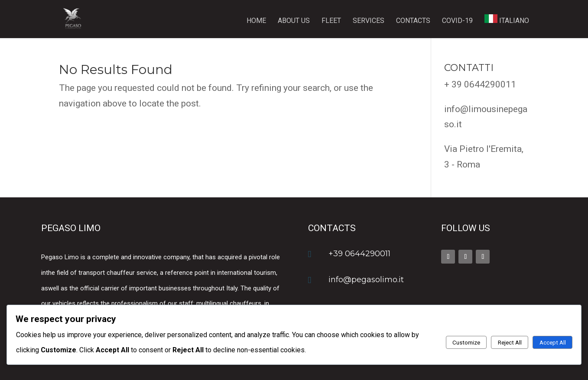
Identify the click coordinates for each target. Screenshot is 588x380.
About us (294, 21)
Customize (466, 343)
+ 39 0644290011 (480, 84)
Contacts (413, 21)
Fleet (331, 21)
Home (256, 21)
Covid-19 (457, 21)
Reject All (510, 343)
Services (369, 21)
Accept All (553, 343)
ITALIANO (507, 19)
